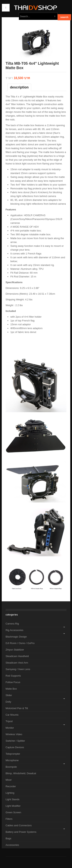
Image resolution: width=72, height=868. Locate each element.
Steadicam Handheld (17, 656)
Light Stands (12, 799)
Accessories (12, 845)
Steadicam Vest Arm (17, 663)
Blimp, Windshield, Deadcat (21, 773)
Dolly (8, 702)
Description (19, 87)
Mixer (9, 780)
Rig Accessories (14, 630)
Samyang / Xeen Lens (18, 669)
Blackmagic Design (16, 637)
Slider (9, 695)
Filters (9, 819)
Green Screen (13, 812)
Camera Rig (12, 624)
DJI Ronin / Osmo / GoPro (20, 643)
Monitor (10, 728)
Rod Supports (13, 676)
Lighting (10, 793)
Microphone (12, 760)
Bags (8, 838)
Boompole (11, 767)
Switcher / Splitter (15, 741)
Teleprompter (13, 754)
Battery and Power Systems (21, 832)
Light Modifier (13, 806)
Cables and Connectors (19, 825)
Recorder (11, 786)
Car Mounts (12, 715)
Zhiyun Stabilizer (15, 650)
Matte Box (11, 689)
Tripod (9, 721)
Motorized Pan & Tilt (17, 708)
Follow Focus (13, 682)
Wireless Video (14, 734)
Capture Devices (15, 747)
